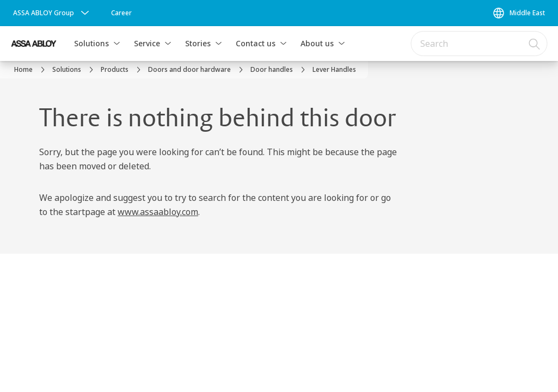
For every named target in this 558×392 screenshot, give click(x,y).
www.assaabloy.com (158, 212)
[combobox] (479, 44)
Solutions (91, 43)
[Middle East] (519, 13)
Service (147, 43)
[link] (121, 13)
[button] (117, 44)
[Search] (535, 44)
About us (317, 43)
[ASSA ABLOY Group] (52, 13)
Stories (198, 43)
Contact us (256, 43)
